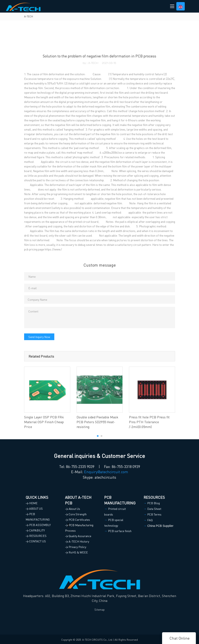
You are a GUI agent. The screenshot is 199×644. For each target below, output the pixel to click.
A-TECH (29, 16)
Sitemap (99, 609)
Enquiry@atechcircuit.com (106, 472)
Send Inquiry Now (39, 337)
